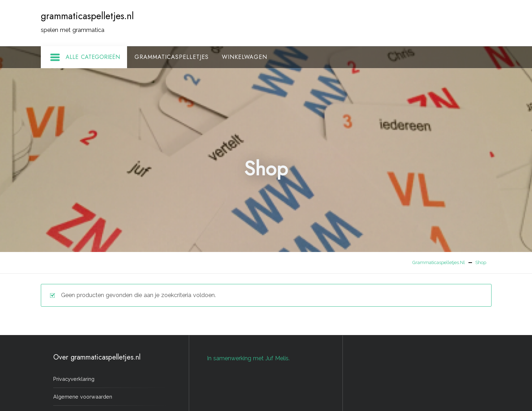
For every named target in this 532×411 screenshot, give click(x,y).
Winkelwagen (245, 57)
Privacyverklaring (74, 379)
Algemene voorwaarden (83, 397)
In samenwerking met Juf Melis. (248, 358)
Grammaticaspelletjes (172, 57)
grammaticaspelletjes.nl (87, 16)
